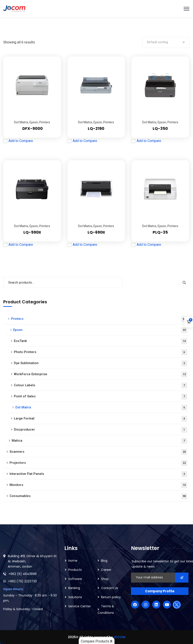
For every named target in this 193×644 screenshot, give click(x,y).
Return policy (111, 597)
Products (75, 570)
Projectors (98, 463)
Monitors (98, 485)
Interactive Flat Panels (98, 474)
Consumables (98, 496)
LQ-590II (32, 232)
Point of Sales (101, 397)
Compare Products (97, 641)
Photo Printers (101, 352)
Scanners (98, 452)
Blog (104, 561)
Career (106, 570)
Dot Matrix (21, 122)
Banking (74, 588)
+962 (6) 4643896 (23, 574)
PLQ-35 (160, 232)
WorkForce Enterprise (101, 374)
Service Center (80, 606)
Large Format (101, 419)
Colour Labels (101, 386)
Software (75, 579)
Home (73, 561)
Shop (105, 579)
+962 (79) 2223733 (22, 581)
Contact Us (110, 588)
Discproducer (101, 430)
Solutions (75, 597)
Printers (45, 122)
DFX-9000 (32, 128)
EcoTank (101, 341)
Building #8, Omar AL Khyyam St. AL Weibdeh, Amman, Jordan (33, 561)
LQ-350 (160, 128)
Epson (34, 122)
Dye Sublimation (101, 363)
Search (184, 282)
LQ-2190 (96, 128)
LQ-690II (96, 232)
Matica (99, 441)
